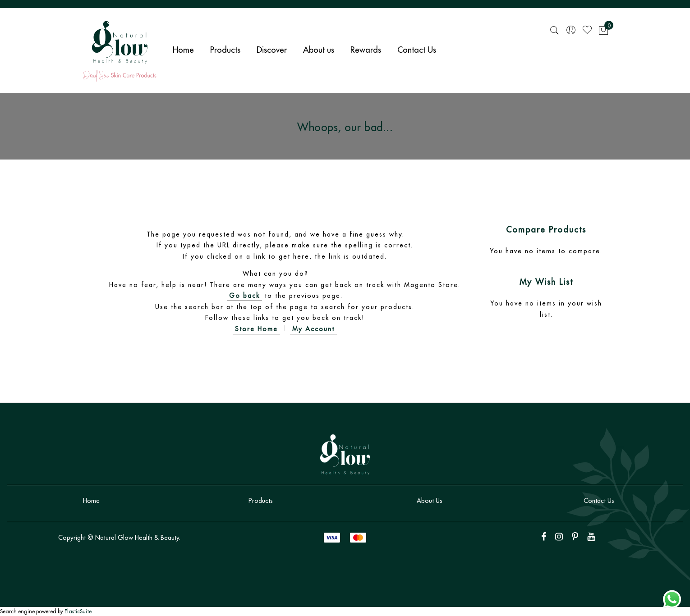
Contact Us (599, 501)
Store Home (256, 329)
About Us (430, 501)
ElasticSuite (78, 611)
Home (91, 501)
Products (261, 501)
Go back (244, 296)
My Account (313, 329)
